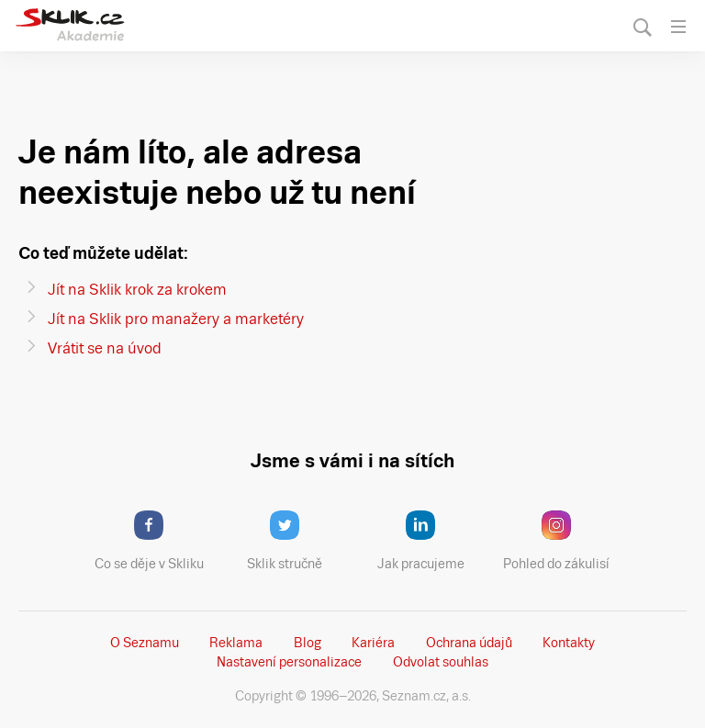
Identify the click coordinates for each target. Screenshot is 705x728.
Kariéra (373, 643)
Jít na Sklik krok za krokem (137, 290)
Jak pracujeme (432, 541)
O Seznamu (145, 643)
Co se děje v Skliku (155, 541)
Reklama (236, 643)
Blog (308, 643)
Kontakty (569, 643)
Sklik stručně (299, 541)
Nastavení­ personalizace (289, 662)
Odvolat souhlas (441, 662)
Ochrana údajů (469, 643)
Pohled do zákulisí (563, 541)
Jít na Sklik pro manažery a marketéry (176, 319)
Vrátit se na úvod (105, 348)
